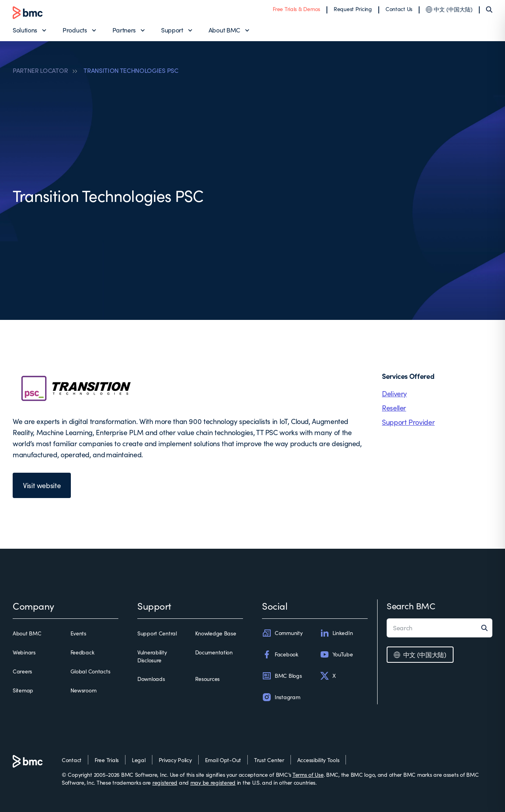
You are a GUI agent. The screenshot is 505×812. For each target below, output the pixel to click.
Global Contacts (90, 671)
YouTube (336, 654)
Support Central (157, 633)
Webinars (24, 652)
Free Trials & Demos (296, 9)
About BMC (224, 30)
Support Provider (408, 422)
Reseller (394, 408)
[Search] (489, 10)
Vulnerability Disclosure (152, 656)
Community (282, 633)
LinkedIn (336, 633)
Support (172, 30)
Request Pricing (353, 9)
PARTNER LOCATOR (40, 70)
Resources (207, 679)
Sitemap (23, 690)
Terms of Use (308, 775)
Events (78, 633)
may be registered (213, 783)
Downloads (151, 679)
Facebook (280, 654)
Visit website (42, 485)
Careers (22, 671)
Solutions (25, 30)
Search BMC (411, 606)
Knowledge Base (216, 633)
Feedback (83, 652)
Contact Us (399, 9)
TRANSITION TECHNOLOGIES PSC (131, 70)
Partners (124, 30)
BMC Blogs (282, 676)
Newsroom (84, 690)
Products (75, 30)
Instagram (281, 697)
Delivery (394, 394)
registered (165, 783)
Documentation (214, 652)
